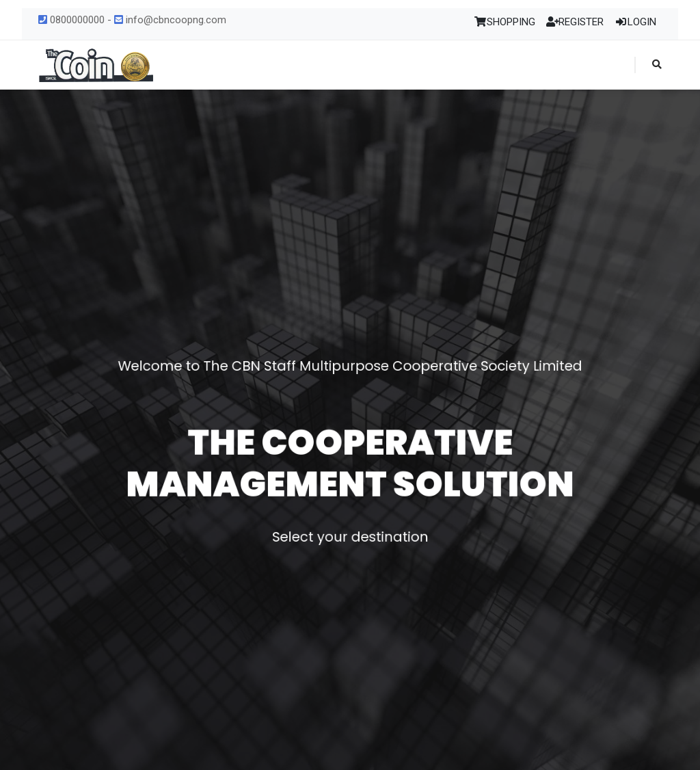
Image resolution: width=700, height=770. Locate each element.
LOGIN (635, 22)
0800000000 (71, 20)
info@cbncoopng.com (170, 20)
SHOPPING (504, 22)
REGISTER (575, 22)
